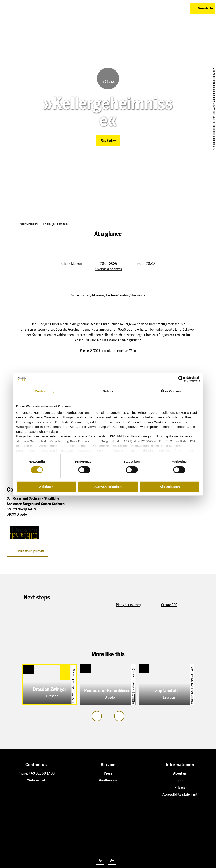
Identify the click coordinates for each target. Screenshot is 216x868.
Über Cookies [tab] (171, 391)
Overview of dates (109, 269)
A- (100, 860)
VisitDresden (29, 224)
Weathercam (108, 780)
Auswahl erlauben (108, 487)
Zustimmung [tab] (45, 391)
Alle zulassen (170, 487)
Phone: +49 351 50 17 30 (36, 773)
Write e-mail (36, 780)
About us (180, 773)
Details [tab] (108, 391)
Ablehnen (46, 487)
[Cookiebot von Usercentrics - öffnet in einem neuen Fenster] (181, 379)
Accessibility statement (180, 794)
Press (108, 773)
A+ (112, 860)
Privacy (180, 787)
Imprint (180, 780)
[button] (166, 8)
